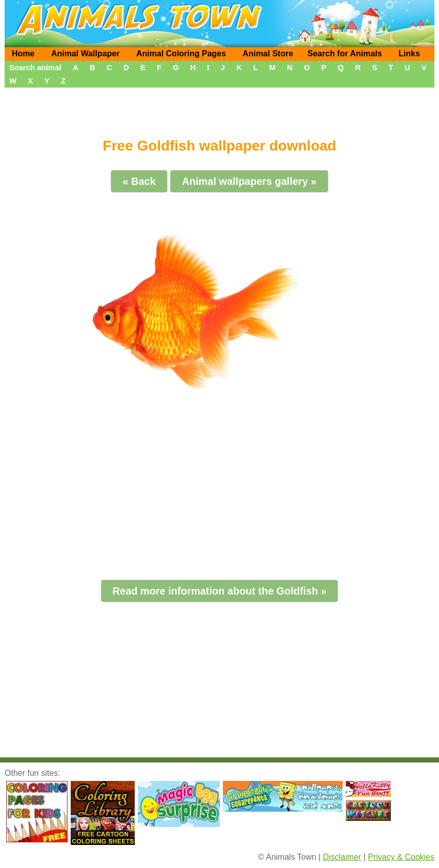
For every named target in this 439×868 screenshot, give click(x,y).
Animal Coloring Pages (181, 54)
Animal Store (268, 54)
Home (23, 54)
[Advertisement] (219, 109)
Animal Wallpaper (86, 54)
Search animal (35, 67)
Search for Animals (344, 54)
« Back (139, 181)
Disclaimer (342, 857)
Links (409, 54)
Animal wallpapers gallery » (249, 181)
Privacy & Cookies (401, 857)
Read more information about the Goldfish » (220, 591)
